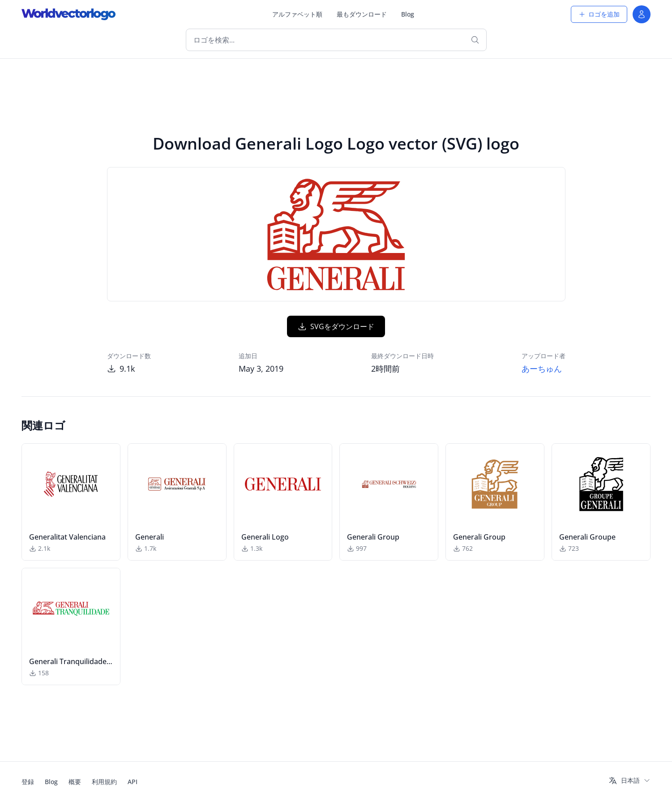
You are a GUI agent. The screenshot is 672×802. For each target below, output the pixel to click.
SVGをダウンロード (336, 326)
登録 (28, 782)
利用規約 (104, 782)
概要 (75, 782)
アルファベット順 (297, 14)
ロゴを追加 (599, 14)
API (133, 782)
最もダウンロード (362, 14)
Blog (408, 14)
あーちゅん (542, 369)
